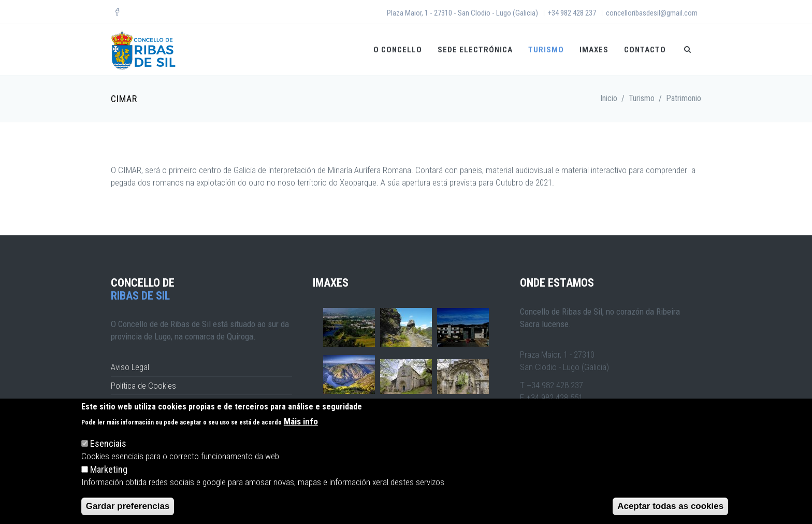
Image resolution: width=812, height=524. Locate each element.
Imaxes (594, 50)
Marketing (109, 469)
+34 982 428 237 (572, 13)
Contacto (645, 50)
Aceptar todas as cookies (670, 506)
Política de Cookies (143, 386)
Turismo (546, 50)
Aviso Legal (130, 367)
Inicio (609, 98)
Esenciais (108, 443)
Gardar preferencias (128, 506)
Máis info (301, 421)
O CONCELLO (398, 50)
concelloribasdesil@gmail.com (652, 13)
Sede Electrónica (475, 50)
